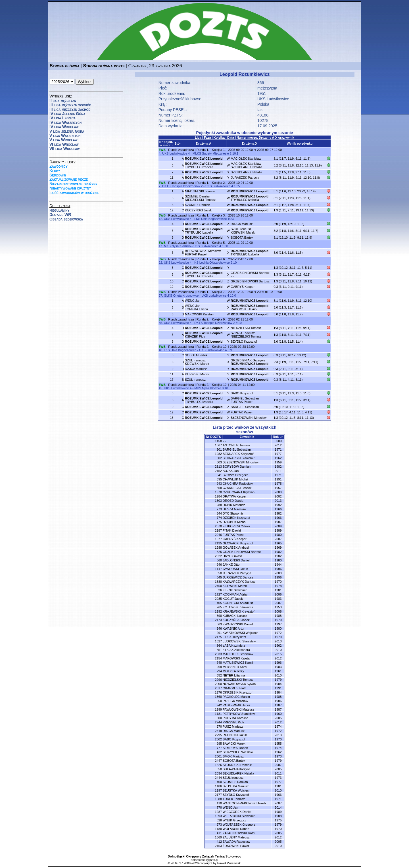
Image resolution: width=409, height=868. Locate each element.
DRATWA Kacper (235, 496)
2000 (218, 684)
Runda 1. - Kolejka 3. (211, 215)
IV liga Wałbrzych (65, 122)
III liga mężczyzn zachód (70, 109)
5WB (162, 150)
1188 (218, 829)
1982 (218, 454)
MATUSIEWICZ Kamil (238, 663)
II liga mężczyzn (63, 101)
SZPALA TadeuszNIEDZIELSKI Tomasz (246, 335)
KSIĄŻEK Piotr (204, 335)
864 (219, 646)
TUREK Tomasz (234, 799)
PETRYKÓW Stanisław (239, 714)
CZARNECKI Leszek (237, 488)
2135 (218, 543)
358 (219, 769)
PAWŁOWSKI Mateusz (238, 709)
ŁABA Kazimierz (234, 646)
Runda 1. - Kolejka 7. (211, 292)
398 (219, 616)
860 (219, 560)
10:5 (237, 186)
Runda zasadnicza (181, 150)
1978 (218, 492)
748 (219, 663)
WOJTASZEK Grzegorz (239, 825)
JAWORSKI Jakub (235, 569)
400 (219, 782)
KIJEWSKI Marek (197, 374)
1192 (218, 611)
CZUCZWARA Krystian (239, 492)
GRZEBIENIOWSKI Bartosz (250, 281)
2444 (218, 778)
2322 (218, 556)
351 (219, 650)
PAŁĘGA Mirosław (235, 701)
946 (219, 565)
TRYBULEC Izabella (204, 165)
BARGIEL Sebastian (245, 407)
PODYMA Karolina (235, 718)
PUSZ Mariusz (233, 727)
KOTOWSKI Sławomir (238, 607)
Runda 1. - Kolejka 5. (211, 243)
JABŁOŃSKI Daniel (236, 560)
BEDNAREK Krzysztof (238, 454)
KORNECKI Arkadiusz (238, 603)
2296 (218, 680)
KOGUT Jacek (233, 599)
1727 (218, 594)
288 (219, 505)
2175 (218, 637)
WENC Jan (193, 301)
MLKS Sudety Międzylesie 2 (212, 153)
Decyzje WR (60, 215)
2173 (218, 620)
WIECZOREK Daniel (237, 812)
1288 (218, 548)
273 (219, 825)
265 (219, 607)
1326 (218, 765)
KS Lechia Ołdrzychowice (212, 263)
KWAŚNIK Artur (234, 628)
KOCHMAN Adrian (235, 594)
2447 (218, 761)
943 (219, 484)
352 (219, 675)
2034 (218, 773)
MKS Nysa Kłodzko (177, 246)
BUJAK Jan (231, 471)
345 (219, 577)
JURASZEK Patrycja (245, 178)
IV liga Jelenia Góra (67, 114)
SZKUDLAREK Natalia (246, 172)
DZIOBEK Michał (234, 522)
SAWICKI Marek (234, 744)
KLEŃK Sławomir (235, 590)
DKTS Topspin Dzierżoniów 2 (182, 186)
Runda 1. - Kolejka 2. (211, 183)
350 (219, 573)
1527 (218, 641)
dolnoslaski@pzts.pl (204, 860)
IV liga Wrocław (64, 127)
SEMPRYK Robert (235, 748)
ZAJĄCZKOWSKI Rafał (239, 833)
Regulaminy (59, 210)
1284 (218, 496)
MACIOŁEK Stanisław (246, 159)
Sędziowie (58, 175)
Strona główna (64, 66)
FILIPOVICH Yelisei (236, 526)
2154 (218, 658)
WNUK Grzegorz (234, 820)
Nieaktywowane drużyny (70, 188)
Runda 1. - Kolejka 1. (211, 150)
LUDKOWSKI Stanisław (239, 641)
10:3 (231, 219)
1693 (218, 816)
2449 (218, 731)
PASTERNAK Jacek (237, 705)
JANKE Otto (231, 565)
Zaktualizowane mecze (69, 179)
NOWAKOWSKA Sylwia (239, 684)
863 (219, 624)
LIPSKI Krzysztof (234, 637)
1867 (218, 445)
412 (219, 842)
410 (219, 803)
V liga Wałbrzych (65, 136)
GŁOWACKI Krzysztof (238, 543)
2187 (218, 530)
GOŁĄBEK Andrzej (236, 548)
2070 (218, 526)
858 (219, 488)
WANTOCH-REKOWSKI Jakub (244, 803)
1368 (218, 697)
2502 (218, 739)
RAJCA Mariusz (242, 224)
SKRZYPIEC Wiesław (238, 752)
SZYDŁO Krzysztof (244, 342)
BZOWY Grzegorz (235, 475)
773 (219, 509)
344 (219, 513)
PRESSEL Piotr (233, 722)
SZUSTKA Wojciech (237, 790)
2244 (218, 722)
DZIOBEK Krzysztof (236, 518)
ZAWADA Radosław (236, 842)
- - (232, 268)
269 (219, 667)
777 (219, 748)
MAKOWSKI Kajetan (199, 314)
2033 (218, 654)
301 (219, 449)
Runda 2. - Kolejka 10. (212, 347)
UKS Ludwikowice (273, 99)
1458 (218, 441)
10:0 (225, 246)
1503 (218, 501)
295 (219, 744)
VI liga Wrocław (64, 144)
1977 (218, 539)
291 (219, 633)
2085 (218, 599)
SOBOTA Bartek (242, 238)
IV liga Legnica (62, 118)
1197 (218, 790)
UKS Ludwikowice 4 (176, 153)
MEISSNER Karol (235, 667)
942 (219, 705)
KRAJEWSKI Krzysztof (239, 611)
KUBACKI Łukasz (235, 616)
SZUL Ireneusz (195, 380)
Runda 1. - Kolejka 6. (211, 259)
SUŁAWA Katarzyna (237, 769)
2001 (218, 756)
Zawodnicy (59, 166)
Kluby (55, 171)
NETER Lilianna (234, 675)
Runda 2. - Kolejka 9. (211, 319)
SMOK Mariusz (233, 756)
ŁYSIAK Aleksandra (236, 650)
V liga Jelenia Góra (67, 131)
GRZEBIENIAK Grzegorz (250, 362)
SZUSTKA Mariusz (236, 786)
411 (219, 833)
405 (219, 603)
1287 (218, 812)
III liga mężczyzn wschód (70, 105)
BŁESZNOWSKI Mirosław (249, 418)
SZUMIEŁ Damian (198, 205)
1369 (218, 837)
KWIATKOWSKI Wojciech (241, 633)
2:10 (234, 263)
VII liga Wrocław (64, 149)
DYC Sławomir (233, 513)
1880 (218, 582)
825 (219, 552)
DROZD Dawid (233, 501)
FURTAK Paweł (241, 412)
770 (219, 807)
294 (219, 671)
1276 (218, 692)
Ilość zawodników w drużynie (74, 193)
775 (219, 522)
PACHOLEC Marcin (236, 697)
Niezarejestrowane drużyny (73, 184)
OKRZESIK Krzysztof (237, 692)
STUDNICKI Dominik (237, 765)
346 (219, 628)
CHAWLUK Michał (235, 479)
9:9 (230, 350)
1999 (218, 709)
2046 (218, 535)
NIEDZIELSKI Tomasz (200, 191)
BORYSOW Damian (237, 467)
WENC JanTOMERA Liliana (196, 307)
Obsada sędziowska (66, 219)
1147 (218, 569)
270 (219, 727)
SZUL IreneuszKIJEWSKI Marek (243, 231)
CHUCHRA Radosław (238, 484)
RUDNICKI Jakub (235, 735)
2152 (218, 471)
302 (219, 458)
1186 (218, 786)
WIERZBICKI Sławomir (239, 816)
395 (219, 479)
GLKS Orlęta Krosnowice (181, 295)
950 (219, 701)
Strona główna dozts (104, 66)
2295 (218, 735)
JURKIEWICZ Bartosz (238, 577)
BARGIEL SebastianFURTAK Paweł (245, 400)
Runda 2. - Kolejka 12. (212, 385)
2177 (218, 795)
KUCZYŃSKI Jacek (198, 210)
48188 (263, 115)
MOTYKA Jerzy (233, 671)
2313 (218, 467)
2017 (218, 688)
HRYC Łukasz (232, 556)
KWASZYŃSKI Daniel (238, 624)
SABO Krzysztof (242, 393)
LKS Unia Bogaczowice (210, 219)
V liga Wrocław (63, 140)
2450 (218, 586)
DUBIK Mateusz (234, 505)
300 (219, 718)
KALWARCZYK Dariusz (239, 582)
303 (219, 462)
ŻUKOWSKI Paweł (236, 846)
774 (219, 518)
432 (219, 752)
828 (219, 820)
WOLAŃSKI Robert (236, 829)
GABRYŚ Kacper (243, 287)
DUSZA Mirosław (234, 509)
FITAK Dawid (232, 530)
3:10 (238, 323)
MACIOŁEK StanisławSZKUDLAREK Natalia (246, 165)
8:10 (225, 388)
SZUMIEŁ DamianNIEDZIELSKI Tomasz (200, 198)
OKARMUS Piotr (234, 688)
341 (219, 475)
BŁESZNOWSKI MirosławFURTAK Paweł (203, 253)
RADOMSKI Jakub (250, 307)
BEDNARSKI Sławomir (239, 458)
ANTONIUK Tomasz (236, 445)
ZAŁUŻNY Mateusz (236, 837)
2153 (218, 846)
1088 (218, 799)
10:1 (235, 153)
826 (219, 590)
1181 (218, 714)
